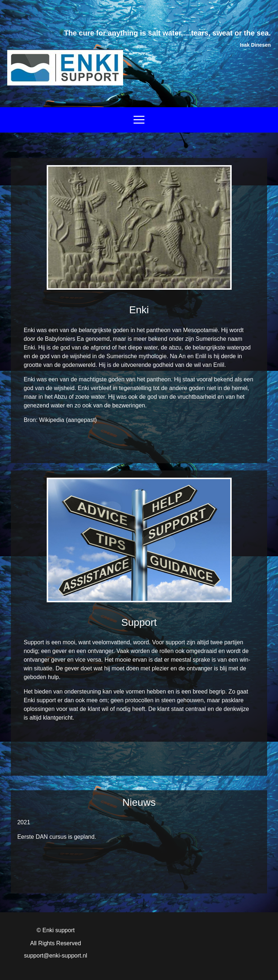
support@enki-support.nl (56, 956)
